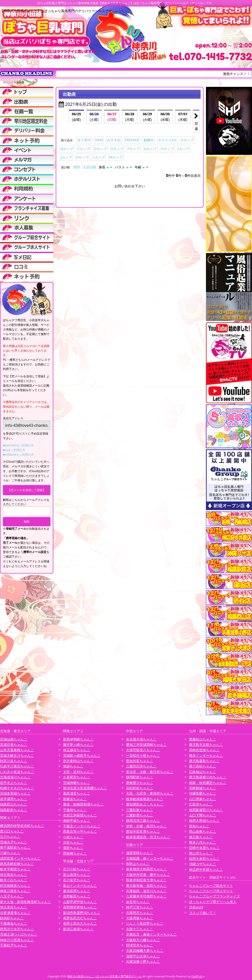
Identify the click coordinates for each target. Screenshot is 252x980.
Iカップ (184, 149)
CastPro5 (197, 976)
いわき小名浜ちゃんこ (17, 772)
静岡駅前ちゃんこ (140, 777)
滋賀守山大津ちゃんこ (143, 956)
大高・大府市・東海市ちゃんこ (150, 793)
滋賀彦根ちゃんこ (140, 853)
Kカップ (83, 157)
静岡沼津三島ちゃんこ (143, 820)
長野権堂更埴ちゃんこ (80, 907)
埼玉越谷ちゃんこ (77, 750)
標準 (77, 167)
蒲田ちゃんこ (73, 848)
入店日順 (89, 167)
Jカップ (66, 157)
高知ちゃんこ (199, 826)
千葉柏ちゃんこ (75, 810)
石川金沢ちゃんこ (77, 880)
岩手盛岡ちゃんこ (14, 799)
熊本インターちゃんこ (206, 755)
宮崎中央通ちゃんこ (204, 848)
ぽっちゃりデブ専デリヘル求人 (213, 902)
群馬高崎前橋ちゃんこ (17, 864)
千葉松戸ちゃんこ (14, 945)
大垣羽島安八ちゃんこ (143, 750)
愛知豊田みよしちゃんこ (145, 804)
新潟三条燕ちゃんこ (78, 929)
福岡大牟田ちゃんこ (204, 859)
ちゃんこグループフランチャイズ (214, 896)
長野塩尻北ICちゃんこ (80, 918)
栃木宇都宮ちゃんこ (15, 869)
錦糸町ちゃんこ (12, 918)
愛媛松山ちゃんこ (203, 739)
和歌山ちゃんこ (138, 864)
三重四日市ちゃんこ (141, 766)
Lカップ (99, 157)
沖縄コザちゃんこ (203, 864)
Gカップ (150, 149)
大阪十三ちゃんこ (140, 929)
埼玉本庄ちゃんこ (14, 907)
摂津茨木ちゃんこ (140, 945)
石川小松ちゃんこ (77, 869)
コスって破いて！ (203, 913)
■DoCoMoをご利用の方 (18, 445)
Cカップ (84, 149)
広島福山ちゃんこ (203, 772)
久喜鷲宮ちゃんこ (77, 777)
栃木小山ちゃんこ (14, 880)
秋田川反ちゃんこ (14, 761)
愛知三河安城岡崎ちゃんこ (146, 745)
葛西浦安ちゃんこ (77, 793)
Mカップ (116, 157)
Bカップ (67, 149)
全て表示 (84, 140)
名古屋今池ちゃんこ (141, 739)
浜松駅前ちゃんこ (140, 788)
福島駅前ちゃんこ (14, 810)
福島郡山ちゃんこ (14, 804)
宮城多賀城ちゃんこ (15, 793)
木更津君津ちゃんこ (15, 913)
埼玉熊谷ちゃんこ (14, 875)
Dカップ (101, 149)
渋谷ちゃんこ (73, 842)
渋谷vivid (196, 907)
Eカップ (117, 149)
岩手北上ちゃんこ (14, 783)
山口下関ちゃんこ (203, 815)
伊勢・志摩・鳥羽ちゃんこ (146, 826)
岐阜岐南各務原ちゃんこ (145, 799)
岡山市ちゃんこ (201, 853)
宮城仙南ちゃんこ (14, 739)
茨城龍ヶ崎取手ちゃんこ (82, 755)
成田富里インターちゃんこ (20, 858)
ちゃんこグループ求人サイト (211, 891)
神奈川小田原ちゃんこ (17, 940)
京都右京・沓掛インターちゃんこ (151, 934)
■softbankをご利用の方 (18, 455)
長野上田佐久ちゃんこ (80, 923)
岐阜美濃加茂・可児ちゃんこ (148, 837)
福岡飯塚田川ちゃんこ (206, 810)
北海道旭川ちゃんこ (15, 777)
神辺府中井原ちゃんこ (206, 869)
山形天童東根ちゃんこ (17, 750)
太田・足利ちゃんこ (78, 772)
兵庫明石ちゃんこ (140, 913)
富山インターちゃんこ (80, 885)
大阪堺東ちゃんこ (140, 918)
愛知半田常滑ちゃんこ (143, 831)
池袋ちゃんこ (73, 766)
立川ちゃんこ (10, 836)
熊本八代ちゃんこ (203, 842)
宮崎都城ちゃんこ (203, 788)
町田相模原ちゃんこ (15, 885)
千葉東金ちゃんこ (14, 923)
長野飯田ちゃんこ (77, 896)
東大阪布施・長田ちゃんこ (146, 885)
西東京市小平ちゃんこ (80, 831)
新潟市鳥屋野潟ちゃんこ (82, 913)
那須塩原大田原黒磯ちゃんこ (85, 788)
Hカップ (167, 149)
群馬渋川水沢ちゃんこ (17, 929)
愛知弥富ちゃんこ (140, 761)
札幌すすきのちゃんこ (17, 788)
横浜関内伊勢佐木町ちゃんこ (22, 826)
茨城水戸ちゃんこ (14, 842)
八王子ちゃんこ (12, 896)
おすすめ (114, 140)
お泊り (149, 140)
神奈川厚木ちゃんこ (15, 891)
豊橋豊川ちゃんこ (140, 783)
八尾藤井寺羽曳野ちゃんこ (146, 896)
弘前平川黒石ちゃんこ (17, 766)
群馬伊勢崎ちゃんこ (78, 739)
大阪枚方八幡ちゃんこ (143, 940)
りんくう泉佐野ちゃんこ (145, 923)
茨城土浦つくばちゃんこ (19, 934)
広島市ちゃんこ (201, 804)
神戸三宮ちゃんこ (140, 907)
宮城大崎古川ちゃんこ (17, 755)
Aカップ (187, 140)
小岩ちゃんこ (73, 837)
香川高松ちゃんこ (203, 766)
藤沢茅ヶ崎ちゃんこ (78, 745)
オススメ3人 (167, 140)
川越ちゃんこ (10, 853)
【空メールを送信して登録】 (27, 490)
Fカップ (134, 149)
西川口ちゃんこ (12, 831)
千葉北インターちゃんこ (82, 826)
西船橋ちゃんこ (75, 853)
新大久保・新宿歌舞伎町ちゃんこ (25, 902)
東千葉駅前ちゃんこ (15, 847)
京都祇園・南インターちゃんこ (150, 858)
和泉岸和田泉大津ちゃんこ (146, 880)
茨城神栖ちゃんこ (77, 783)
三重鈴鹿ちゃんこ (140, 815)
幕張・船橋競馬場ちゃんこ (83, 804)
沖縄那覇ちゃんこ (203, 793)
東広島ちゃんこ (201, 837)
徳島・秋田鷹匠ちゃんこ (208, 783)
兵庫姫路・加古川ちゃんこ (146, 891)
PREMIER (132, 140)
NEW (99, 140)
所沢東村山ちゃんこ (78, 761)
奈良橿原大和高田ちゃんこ (146, 869)
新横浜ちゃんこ (75, 799)
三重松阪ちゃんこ (140, 810)
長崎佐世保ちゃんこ (204, 750)
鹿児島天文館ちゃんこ (206, 745)
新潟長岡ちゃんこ (77, 891)
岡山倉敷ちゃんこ (203, 831)
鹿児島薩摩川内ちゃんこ (208, 777)
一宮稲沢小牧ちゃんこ (143, 755)
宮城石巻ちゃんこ (14, 745)
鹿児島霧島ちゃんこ (204, 761)
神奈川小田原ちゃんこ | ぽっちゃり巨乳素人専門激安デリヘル (105, 976)
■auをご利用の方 (14, 450)
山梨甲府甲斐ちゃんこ (80, 902)
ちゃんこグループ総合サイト (211, 885)
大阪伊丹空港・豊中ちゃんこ (148, 875)
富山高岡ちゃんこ (77, 875)
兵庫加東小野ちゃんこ (143, 961)
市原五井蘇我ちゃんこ (80, 815)
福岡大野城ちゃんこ (204, 820)
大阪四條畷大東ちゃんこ (145, 951)
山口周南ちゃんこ (203, 799)
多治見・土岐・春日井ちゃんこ (150, 772)
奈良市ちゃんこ (138, 902)
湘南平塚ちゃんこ (77, 820)
